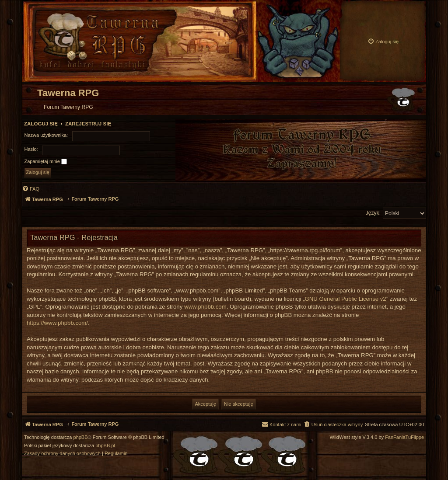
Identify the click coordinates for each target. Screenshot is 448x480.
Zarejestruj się (88, 124)
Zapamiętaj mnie (46, 162)
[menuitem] (383, 41)
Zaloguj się (41, 124)
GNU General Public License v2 (346, 299)
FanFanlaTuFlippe (404, 437)
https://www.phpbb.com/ (57, 323)
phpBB (81, 437)
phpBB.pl (105, 446)
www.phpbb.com (205, 307)
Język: (373, 213)
